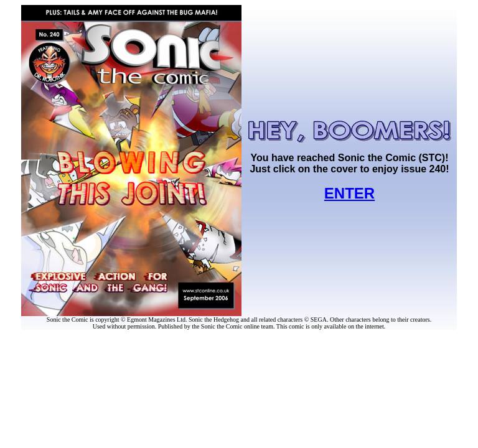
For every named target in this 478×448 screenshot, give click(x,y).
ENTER (349, 193)
